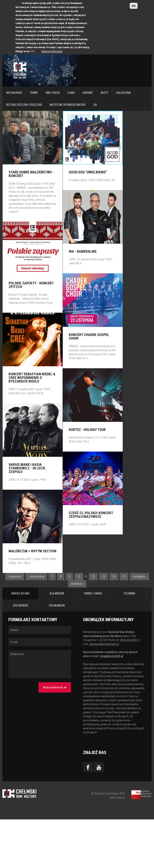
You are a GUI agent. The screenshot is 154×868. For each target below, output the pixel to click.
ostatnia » (77, 584)
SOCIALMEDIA (57, 605)
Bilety (105, 93)
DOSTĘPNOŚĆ (21, 605)
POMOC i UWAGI (93, 593)
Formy (34, 93)
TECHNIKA (129, 593)
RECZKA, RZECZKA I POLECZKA (24, 105)
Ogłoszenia (124, 93)
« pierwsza (15, 576)
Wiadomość (40, 664)
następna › (139, 576)
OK (134, 6)
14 (114, 576)
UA (95, 105)
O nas (71, 93)
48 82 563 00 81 (129, 640)
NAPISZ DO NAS (21, 593)
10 (79, 576)
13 (103, 576)
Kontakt (88, 93)
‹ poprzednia (36, 576)
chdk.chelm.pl (117, 798)
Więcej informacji (52, 51)
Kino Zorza (53, 93)
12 (93, 576)
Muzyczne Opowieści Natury (68, 105)
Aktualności (14, 93)
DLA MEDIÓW (57, 593)
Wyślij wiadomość (55, 687)
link (32, 51)
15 (124, 576)
